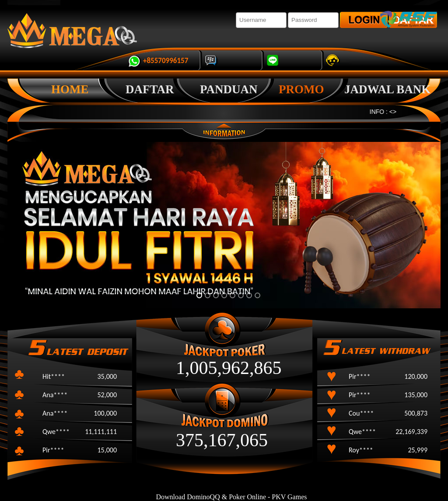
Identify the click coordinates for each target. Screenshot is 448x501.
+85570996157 (166, 61)
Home (70, 89)
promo (301, 89)
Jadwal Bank (387, 89)
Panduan (229, 89)
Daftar (150, 89)
